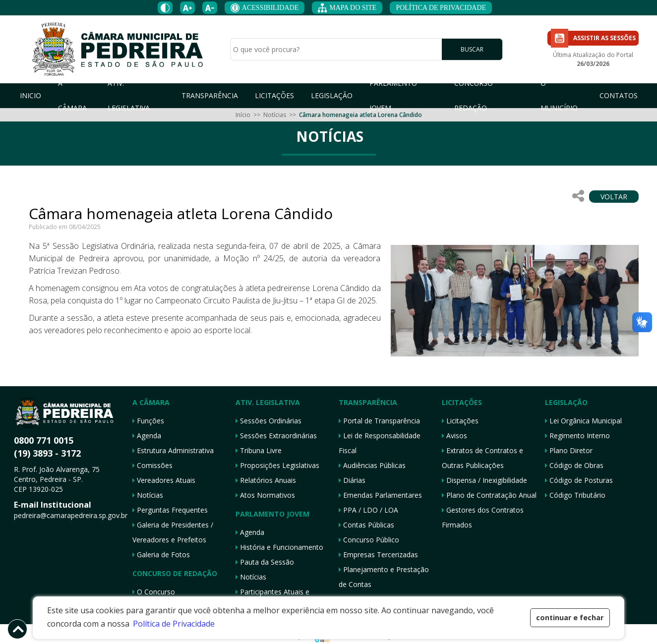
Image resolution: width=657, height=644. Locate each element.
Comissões (152, 465)
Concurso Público (369, 540)
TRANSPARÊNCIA (210, 95)
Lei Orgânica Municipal (583, 421)
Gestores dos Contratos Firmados (483, 517)
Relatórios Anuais (266, 480)
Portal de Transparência (379, 421)
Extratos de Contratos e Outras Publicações (482, 458)
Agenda (147, 436)
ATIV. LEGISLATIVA (129, 96)
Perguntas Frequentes (170, 510)
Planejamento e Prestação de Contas (384, 577)
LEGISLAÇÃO (332, 95)
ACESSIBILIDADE (265, 8)
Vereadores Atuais (164, 480)
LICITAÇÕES (274, 95)
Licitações (460, 421)
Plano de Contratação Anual (489, 495)
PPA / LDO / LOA (368, 510)
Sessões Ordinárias (269, 421)
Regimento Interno (577, 436)
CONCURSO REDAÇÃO (474, 96)
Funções (148, 421)
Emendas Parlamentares (380, 495)
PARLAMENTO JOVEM (393, 96)
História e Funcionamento (279, 547)
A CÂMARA (72, 96)
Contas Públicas (366, 525)
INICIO (30, 95)
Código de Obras (574, 465)
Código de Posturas (579, 480)
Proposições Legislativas (277, 465)
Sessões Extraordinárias (276, 436)
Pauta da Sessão (265, 562)
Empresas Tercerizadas (378, 555)
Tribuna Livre (259, 450)
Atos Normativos (265, 495)
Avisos (454, 436)
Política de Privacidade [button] (174, 624)
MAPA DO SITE (347, 8)
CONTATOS (619, 95)
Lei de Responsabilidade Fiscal (380, 443)
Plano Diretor (569, 450)
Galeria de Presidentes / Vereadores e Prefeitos (173, 532)
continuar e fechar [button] (570, 617)
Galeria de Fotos (161, 555)
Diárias (352, 480)
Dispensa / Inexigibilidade (484, 480)
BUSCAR (472, 50)
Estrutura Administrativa (173, 450)
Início (243, 115)
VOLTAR (614, 197)
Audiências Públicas (372, 465)
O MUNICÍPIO (559, 96)
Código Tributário (575, 495)
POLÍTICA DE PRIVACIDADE (441, 8)
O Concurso (154, 592)
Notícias (275, 115)
